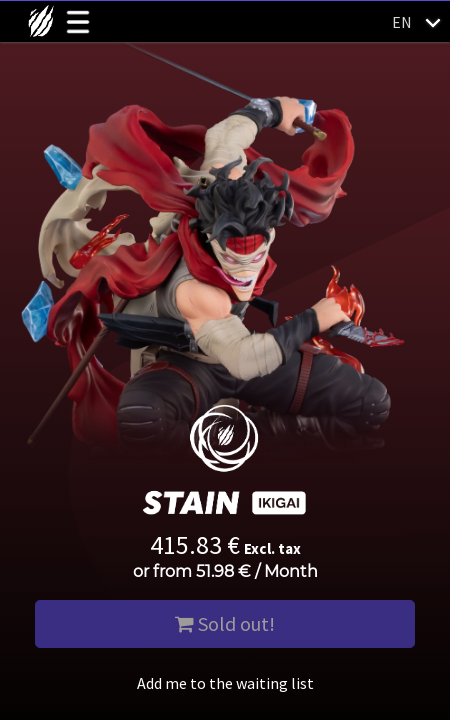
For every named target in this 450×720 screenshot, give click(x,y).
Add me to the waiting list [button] (225, 683)
